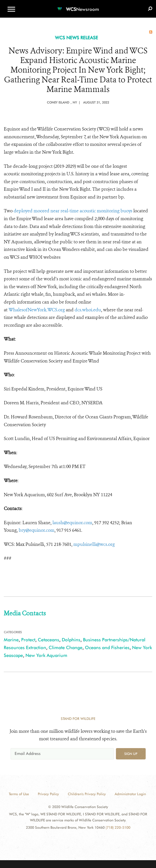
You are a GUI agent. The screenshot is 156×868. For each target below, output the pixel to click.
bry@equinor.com (37, 530)
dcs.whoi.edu (88, 310)
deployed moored (32, 211)
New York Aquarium (46, 655)
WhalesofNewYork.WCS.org (37, 310)
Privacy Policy (48, 794)
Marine (11, 640)
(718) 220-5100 (118, 827)
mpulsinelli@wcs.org (94, 544)
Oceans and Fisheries (107, 647)
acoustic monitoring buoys (105, 211)
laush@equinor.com (72, 523)
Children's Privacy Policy (87, 794)
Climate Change (66, 647)
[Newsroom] (78, 6)
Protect (28, 640)
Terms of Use (19, 794)
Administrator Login (130, 794)
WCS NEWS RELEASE (76, 38)
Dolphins (71, 640)
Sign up (131, 754)
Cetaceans (49, 640)
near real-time (65, 211)
